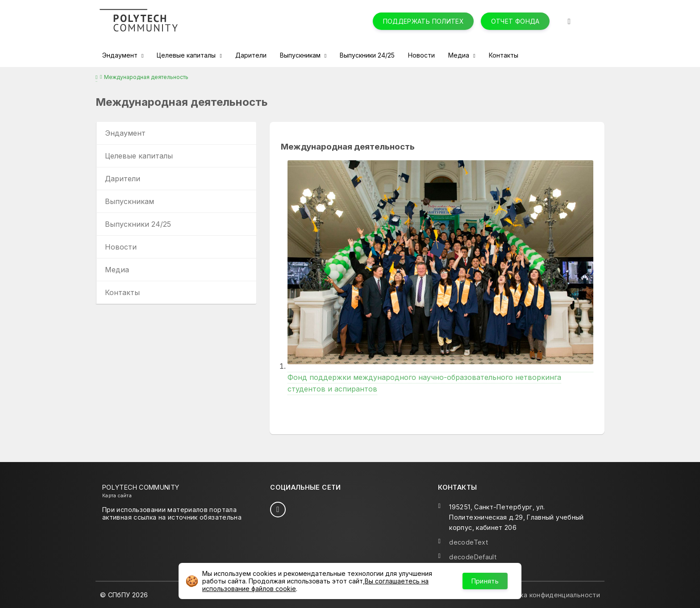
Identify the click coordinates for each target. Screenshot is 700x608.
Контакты (504, 55)
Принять (485, 581)
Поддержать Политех (423, 21)
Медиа (460, 55)
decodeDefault (473, 557)
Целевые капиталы (187, 55)
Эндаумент (121, 55)
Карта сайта (117, 496)
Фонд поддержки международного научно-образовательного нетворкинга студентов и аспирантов (440, 377)
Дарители (251, 55)
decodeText (469, 542)
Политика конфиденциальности (548, 595)
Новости (421, 55)
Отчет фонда (515, 21)
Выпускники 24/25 (367, 55)
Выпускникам (301, 55)
